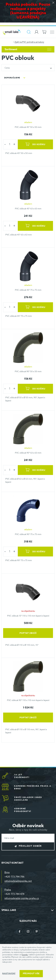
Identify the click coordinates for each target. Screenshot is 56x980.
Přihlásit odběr (30, 846)
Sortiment (28, 49)
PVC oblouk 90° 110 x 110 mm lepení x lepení (28, 700)
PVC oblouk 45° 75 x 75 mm (28, 290)
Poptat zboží (28, 633)
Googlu (25, 955)
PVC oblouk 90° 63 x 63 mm (28, 453)
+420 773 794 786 (14, 877)
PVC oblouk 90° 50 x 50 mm (28, 371)
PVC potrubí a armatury (33, 42)
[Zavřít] (53, 3)
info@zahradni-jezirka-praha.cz (22, 898)
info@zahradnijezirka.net (18, 881)
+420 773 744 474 (14, 894)
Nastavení (9, 974)
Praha (8, 890)
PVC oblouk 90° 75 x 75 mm (28, 534)
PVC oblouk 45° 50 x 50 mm (28, 127)
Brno (7, 872)
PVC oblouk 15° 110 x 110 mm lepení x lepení (28, 616)
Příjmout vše (31, 974)
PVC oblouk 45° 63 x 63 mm (28, 208)
